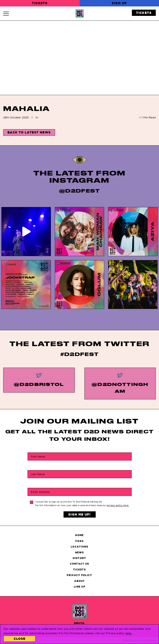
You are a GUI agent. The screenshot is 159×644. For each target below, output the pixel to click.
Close (20, 639)
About (79, 581)
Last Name (38, 474)
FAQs (79, 541)
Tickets (40, 3)
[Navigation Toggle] (8, 13)
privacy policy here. (118, 505)
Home (79, 535)
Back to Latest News (29, 132)
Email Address (40, 492)
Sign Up (119, 3)
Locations (79, 547)
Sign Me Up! (79, 514)
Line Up (79, 587)
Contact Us (80, 564)
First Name (38, 456)
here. (129, 633)
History (79, 558)
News (79, 552)
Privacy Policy (79, 575)
